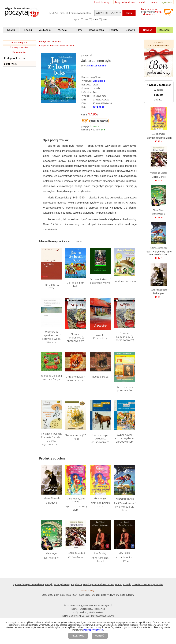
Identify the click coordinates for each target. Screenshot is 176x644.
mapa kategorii (19, 42)
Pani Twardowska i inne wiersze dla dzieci (125, 507)
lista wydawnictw (19, 47)
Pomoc (119, 584)
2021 (75, 595)
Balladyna (51, 503)
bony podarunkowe (125, 2)
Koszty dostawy (62, 584)
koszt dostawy (102, 2)
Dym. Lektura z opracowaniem (125, 389)
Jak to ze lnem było (76, 285)
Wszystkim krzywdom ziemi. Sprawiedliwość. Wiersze (51, 337)
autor (95, 20)
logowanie (166, 2)
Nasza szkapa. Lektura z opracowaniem (100, 439)
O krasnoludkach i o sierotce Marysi (100, 281)
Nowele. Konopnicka (100, 337)
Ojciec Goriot (76, 558)
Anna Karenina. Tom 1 (100, 560)
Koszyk (49, 584)
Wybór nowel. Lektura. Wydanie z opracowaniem (125, 438)
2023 (63, 595)
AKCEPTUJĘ (78, 636)
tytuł (105, 20)
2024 (57, 595)
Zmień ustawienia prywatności (148, 584)
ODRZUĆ (100, 636)
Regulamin (76, 584)
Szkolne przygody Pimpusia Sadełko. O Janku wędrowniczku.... (51, 439)
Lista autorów (127, 595)
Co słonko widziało (125, 281)
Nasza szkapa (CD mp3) (76, 437)
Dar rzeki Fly (51, 558)
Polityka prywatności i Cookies (98, 584)
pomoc (154, 2)
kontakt (143, 2)
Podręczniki (11, 58)
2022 (69, 595)
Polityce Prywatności (93, 630)
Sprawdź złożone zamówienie (159, 44)
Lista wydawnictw (110, 595)
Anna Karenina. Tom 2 (125, 559)
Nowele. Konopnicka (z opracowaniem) (76, 338)
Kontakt (127, 584)
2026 (44, 595)
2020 (81, 595)
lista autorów (19, 52)
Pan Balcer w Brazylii (51, 287)
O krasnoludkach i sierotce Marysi (51, 378)
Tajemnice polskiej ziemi (76, 508)
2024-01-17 (99, 107)
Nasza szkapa (100, 377)
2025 (51, 595)
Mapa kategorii (92, 595)
